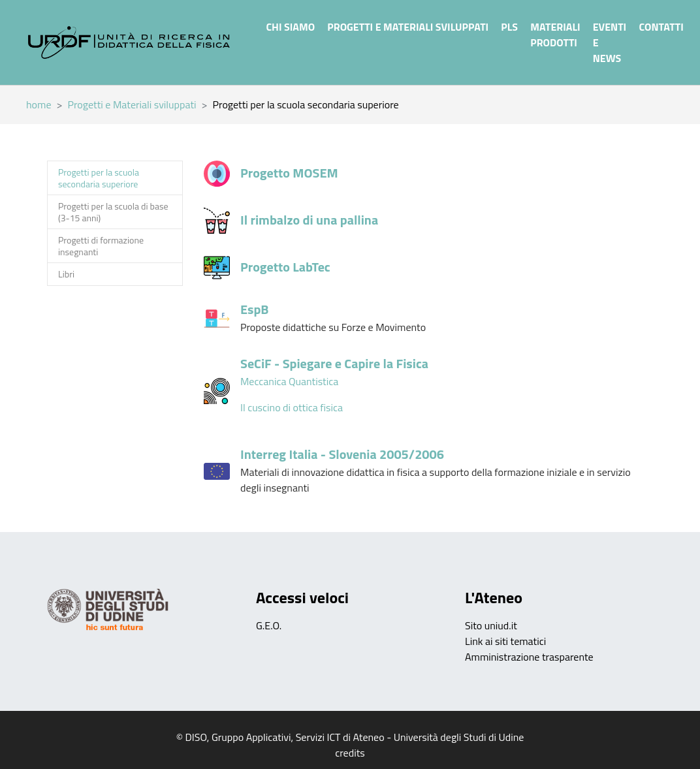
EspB (254, 309)
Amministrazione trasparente (529, 657)
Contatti (661, 27)
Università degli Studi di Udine (459, 737)
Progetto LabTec (285, 267)
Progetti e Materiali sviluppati (408, 27)
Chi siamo (290, 27)
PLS (509, 27)
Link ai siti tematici (505, 641)
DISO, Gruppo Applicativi (238, 737)
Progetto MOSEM (289, 173)
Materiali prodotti (555, 35)
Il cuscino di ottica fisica (292, 407)
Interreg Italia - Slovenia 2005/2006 (342, 454)
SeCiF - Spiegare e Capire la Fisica (334, 363)
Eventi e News (610, 42)
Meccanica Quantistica (289, 381)
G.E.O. (269, 625)
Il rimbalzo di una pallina (309, 220)
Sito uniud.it (491, 625)
